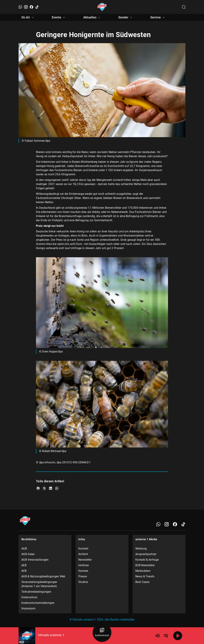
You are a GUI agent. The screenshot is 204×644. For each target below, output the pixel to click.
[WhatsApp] (20, 7)
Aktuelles (92, 17)
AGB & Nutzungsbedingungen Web (43, 576)
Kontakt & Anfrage (147, 560)
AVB (24, 571)
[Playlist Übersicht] (166, 636)
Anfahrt (83, 554)
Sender (126, 17)
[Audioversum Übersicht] (102, 633)
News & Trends (145, 576)
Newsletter (85, 560)
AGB (24, 549)
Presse (83, 576)
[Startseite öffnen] (102, 7)
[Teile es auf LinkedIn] (51, 488)
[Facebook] (31, 7)
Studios (83, 582)
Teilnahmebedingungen (36, 592)
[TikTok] (37, 7)
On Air (28, 17)
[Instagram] (26, 7)
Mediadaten (143, 571)
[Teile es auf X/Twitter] (44, 488)
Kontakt (83, 549)
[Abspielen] (178, 636)
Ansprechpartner (146, 554)
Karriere (83, 571)
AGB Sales (28, 554)
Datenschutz (29, 597)
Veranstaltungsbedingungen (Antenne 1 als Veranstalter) (39, 584)
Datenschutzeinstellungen (38, 603)
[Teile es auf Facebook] (38, 488)
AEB (24, 565)
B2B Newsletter (145, 565)
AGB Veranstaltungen (35, 560)
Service (158, 17)
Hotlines (84, 565)
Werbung (141, 549)
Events (59, 17)
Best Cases (142, 582)
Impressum (28, 608)
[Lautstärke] (158, 636)
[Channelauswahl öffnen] (184, 7)
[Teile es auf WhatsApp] (57, 488)
